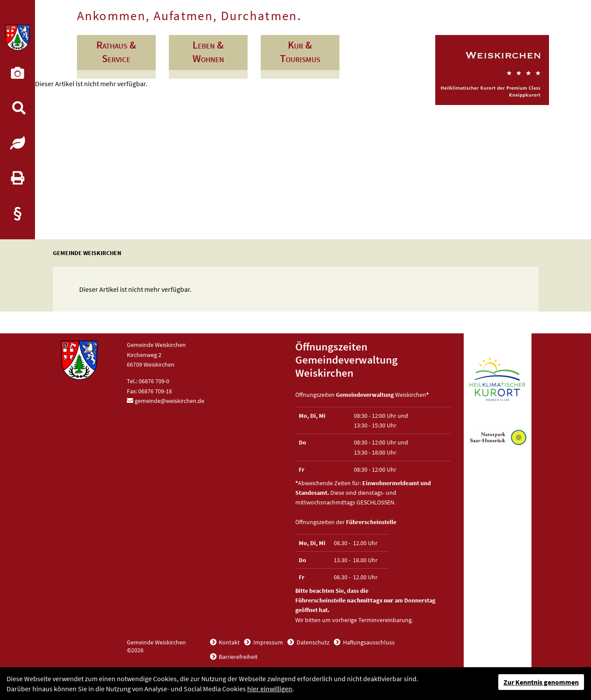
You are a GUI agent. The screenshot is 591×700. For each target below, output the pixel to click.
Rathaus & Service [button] (116, 52)
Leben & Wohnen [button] (208, 52)
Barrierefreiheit (238, 657)
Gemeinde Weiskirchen (87, 253)
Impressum (268, 642)
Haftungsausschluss (368, 642)
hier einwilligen (270, 689)
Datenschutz (312, 642)
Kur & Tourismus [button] (300, 52)
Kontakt (229, 642)
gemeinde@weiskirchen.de (170, 401)
